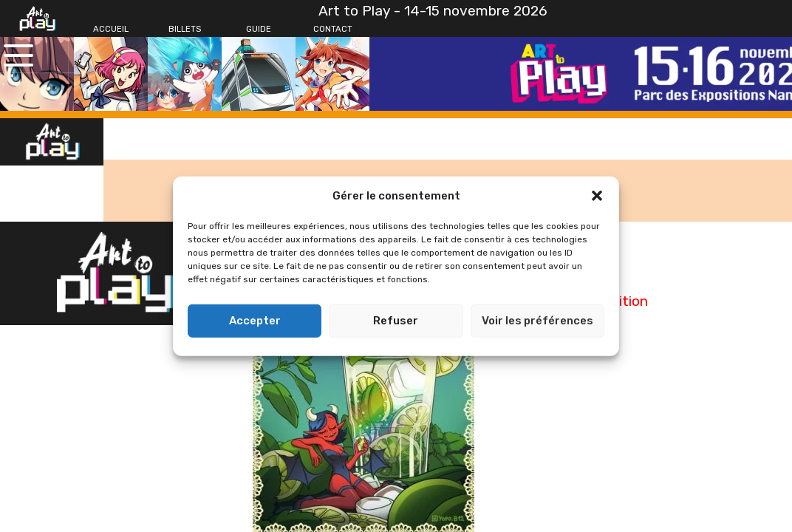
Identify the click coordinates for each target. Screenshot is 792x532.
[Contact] (332, 30)
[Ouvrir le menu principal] (18, 55)
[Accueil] (111, 30)
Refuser (396, 321)
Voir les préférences (537, 321)
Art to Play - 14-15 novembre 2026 (433, 11)
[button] (597, 196)
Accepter (255, 321)
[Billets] (185, 30)
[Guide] (259, 30)
